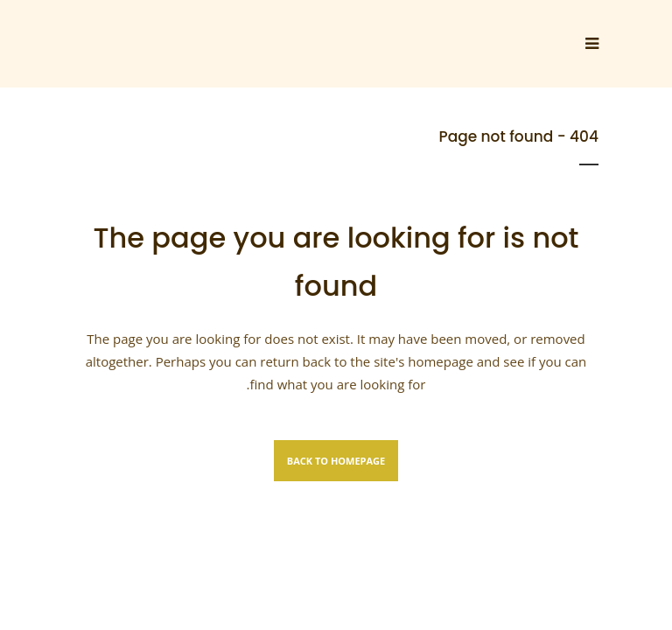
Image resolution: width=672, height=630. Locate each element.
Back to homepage (336, 461)
